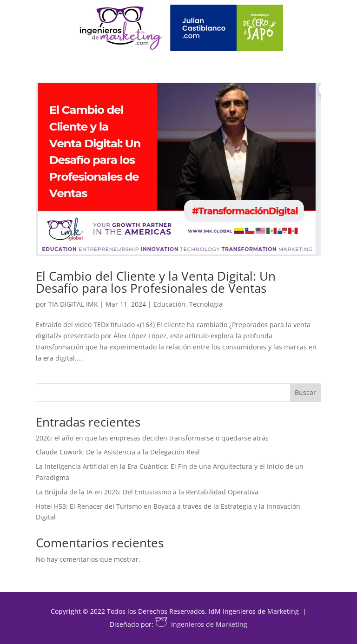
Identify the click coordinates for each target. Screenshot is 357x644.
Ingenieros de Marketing (201, 624)
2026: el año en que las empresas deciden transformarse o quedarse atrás (152, 438)
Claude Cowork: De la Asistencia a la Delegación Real (118, 452)
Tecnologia (206, 304)
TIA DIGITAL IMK (73, 304)
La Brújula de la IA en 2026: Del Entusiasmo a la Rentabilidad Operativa (147, 492)
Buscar (305, 392)
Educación (169, 304)
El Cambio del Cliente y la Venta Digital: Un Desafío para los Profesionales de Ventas (156, 282)
